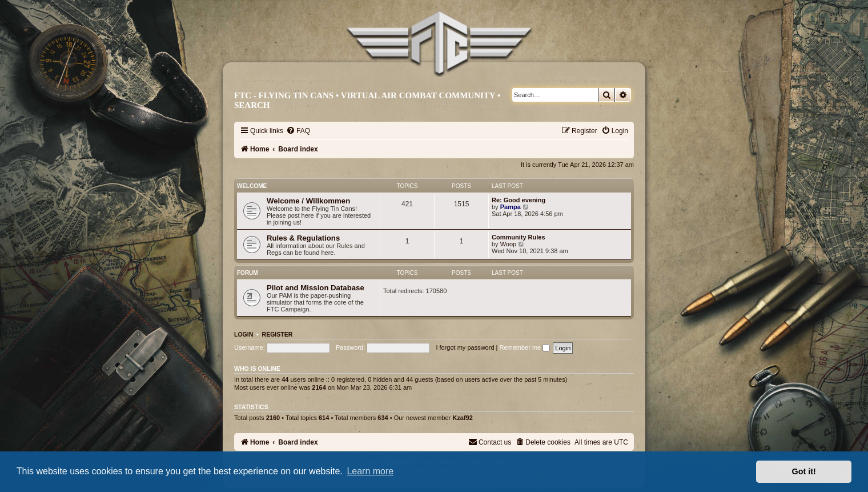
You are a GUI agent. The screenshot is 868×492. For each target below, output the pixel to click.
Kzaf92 (462, 418)
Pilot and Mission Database (316, 288)
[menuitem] (298, 131)
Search (252, 105)
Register (278, 334)
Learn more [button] (370, 471)
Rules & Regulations (303, 238)
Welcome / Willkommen (308, 201)
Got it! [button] (804, 471)
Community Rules (519, 237)
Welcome (252, 186)
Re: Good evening (519, 200)
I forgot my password (465, 347)
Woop (509, 244)
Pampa (511, 207)
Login (244, 334)
